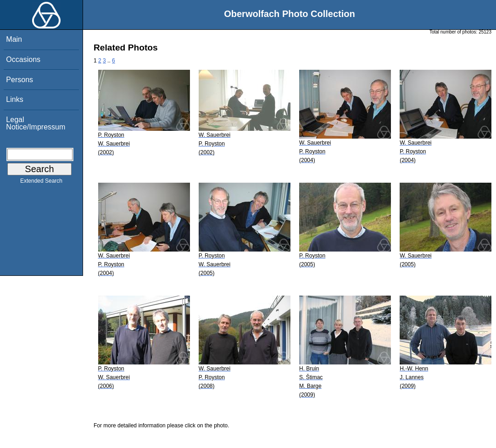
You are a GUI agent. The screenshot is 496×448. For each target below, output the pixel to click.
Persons (20, 80)
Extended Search (41, 183)
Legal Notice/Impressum (36, 123)
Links (14, 99)
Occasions (23, 59)
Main (14, 39)
